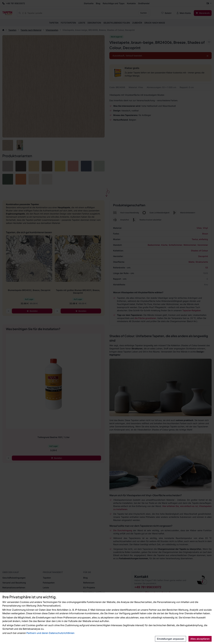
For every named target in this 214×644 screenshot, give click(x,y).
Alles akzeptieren (200, 639)
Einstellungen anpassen (171, 639)
